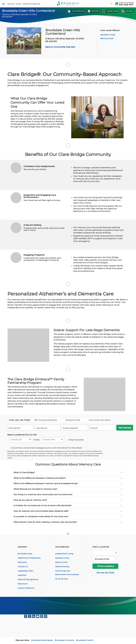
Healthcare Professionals (31, 4)
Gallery (129, 11)
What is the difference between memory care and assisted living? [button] (68, 484)
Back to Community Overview (60, 47)
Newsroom (23, 584)
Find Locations (106, 566)
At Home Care (62, 579)
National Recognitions (28, 579)
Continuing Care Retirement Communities (67, 573)
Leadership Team (26, 571)
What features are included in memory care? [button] (68, 489)
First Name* (14, 428)
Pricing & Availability (47, 420)
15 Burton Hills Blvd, (65, 39)
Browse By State (105, 573)
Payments (11, 4)
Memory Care (107, 38)
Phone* (94, 428)
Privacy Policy (25, 622)
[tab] (68, 473)
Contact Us (23, 567)
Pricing (95, 11)
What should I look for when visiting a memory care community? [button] (68, 522)
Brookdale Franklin (85, 640)
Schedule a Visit (72, 420)
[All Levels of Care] (105, 559)
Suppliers (22, 575)
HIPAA (15, 622)
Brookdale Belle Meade (42, 640)
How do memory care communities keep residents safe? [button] (68, 511)
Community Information (99, 420)
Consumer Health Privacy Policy (45, 622)
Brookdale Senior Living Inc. (29, 631)
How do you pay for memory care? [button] (68, 500)
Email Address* (71, 428)
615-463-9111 (126, 5)
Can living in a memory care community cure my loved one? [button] (68, 495)
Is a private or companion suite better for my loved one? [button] (68, 517)
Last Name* (42, 428)
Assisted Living (108, 35)
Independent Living (64, 554)
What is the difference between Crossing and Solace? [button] (68, 478)
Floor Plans (112, 11)
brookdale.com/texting (45, 453)
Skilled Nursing (62, 567)
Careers (19, 4)
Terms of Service (89, 625)
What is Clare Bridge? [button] (68, 473)
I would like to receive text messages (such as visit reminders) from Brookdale (45, 448)
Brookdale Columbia (64, 640)
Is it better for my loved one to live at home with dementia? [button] (68, 506)
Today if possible (77, 440)
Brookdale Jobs (25, 554)
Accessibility (17, 624)
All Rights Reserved (48, 631)
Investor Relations (26, 588)
